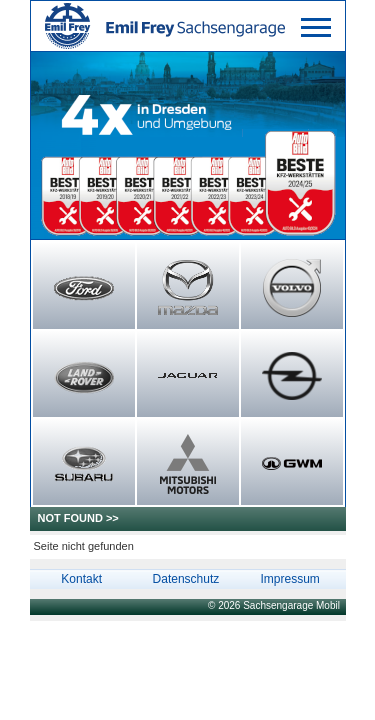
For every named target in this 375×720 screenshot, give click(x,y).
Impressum (289, 579)
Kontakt (81, 579)
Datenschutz (186, 579)
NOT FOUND (70, 518)
